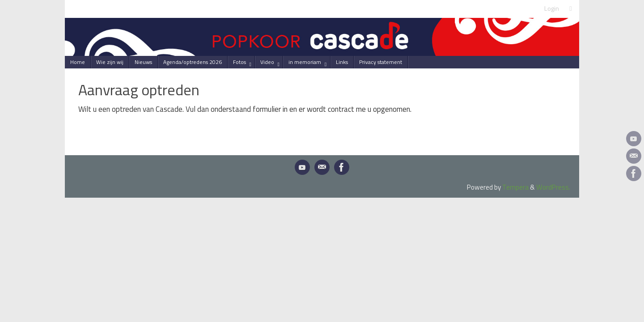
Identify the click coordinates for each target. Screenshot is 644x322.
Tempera (515, 187)
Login (552, 8)
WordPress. (553, 187)
